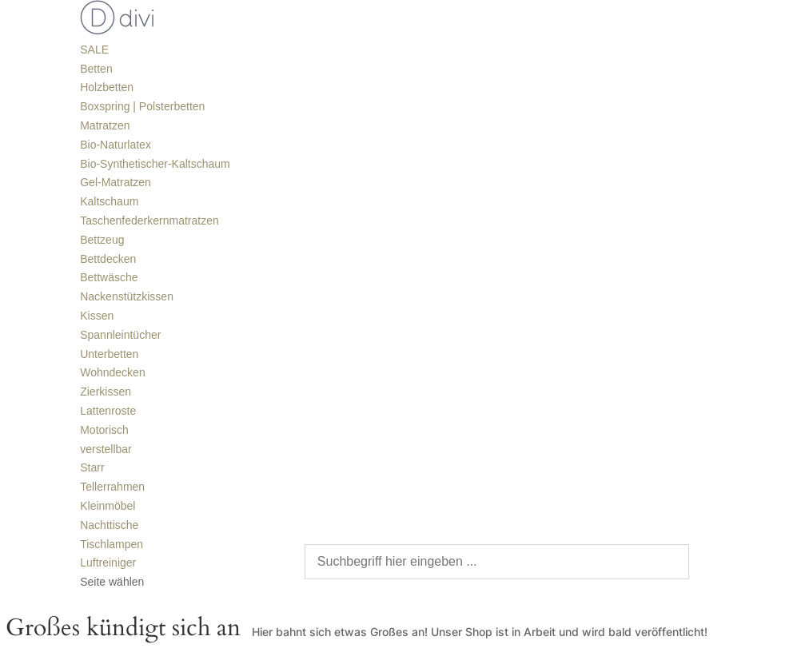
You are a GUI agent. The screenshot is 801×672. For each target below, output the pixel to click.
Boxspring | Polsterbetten (142, 106)
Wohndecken (112, 372)
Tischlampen (112, 544)
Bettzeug (102, 240)
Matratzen (105, 125)
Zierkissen (106, 392)
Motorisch (104, 430)
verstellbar (106, 449)
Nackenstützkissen (127, 296)
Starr (92, 467)
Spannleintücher (120, 335)
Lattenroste (108, 411)
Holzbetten (107, 87)
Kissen (97, 316)
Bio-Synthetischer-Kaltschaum (155, 164)
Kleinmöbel (108, 506)
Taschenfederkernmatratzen (149, 221)
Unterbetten (109, 354)
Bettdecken (108, 259)
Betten (96, 69)
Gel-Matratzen (116, 182)
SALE (94, 50)
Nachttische (109, 525)
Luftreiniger (108, 563)
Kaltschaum (109, 201)
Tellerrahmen (112, 487)
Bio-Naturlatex (116, 145)
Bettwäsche (109, 277)
